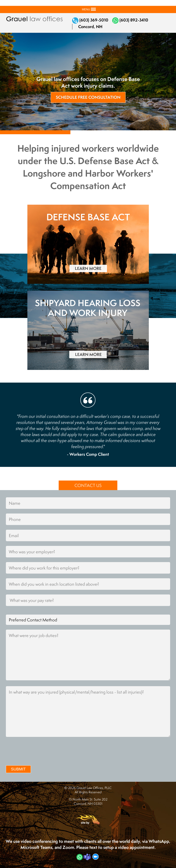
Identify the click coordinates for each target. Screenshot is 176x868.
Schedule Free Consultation (88, 97)
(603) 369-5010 (90, 20)
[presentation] (36, 752)
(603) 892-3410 (130, 20)
